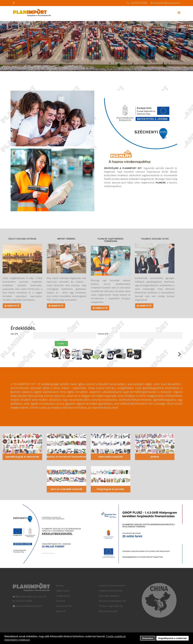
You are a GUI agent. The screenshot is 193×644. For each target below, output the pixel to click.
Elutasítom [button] (148, 638)
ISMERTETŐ (27, 306)
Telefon (103, 334)
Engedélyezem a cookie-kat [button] (173, 638)
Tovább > (61, 343)
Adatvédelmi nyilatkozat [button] (17, 640)
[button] (179, 358)
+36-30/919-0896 (139, 3)
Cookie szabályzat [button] (116, 636)
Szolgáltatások (108, 26)
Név (14, 334)
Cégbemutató (86, 26)
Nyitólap (68, 26)
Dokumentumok (150, 26)
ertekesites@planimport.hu (167, 3)
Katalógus (130, 26)
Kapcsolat (172, 26)
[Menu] (179, 13)
